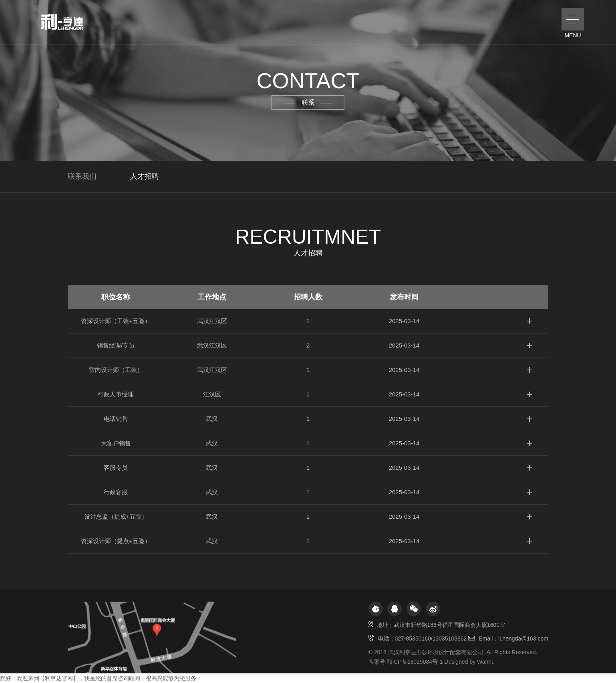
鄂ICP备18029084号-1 (415, 662)
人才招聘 (145, 176)
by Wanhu (482, 662)
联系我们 (82, 176)
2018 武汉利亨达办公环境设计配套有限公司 (429, 652)
